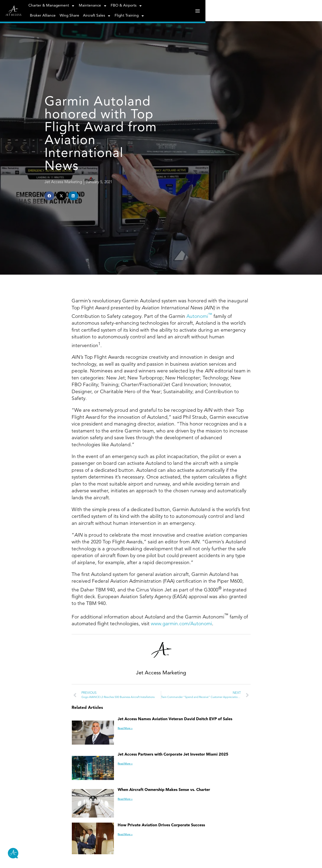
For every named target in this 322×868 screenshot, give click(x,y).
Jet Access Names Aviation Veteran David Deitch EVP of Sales (169, 849)
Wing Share (201, 13)
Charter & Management (68, 13)
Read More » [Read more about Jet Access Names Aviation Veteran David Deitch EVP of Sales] (119, 858)
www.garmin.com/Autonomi (181, 754)
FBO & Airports (142, 13)
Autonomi (199, 446)
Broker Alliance (175, 13)
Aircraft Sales (229, 13)
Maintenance (109, 13)
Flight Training (262, 13)
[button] (30, 256)
